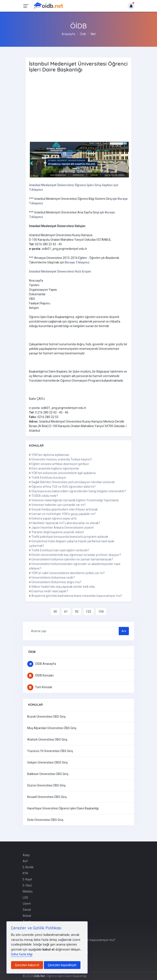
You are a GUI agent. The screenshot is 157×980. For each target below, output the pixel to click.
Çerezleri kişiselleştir (62, 965)
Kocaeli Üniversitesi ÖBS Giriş (47, 797)
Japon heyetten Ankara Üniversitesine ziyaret (62, 528)
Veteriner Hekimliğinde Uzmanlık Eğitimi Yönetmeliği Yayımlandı (75, 500)
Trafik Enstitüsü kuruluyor (49, 478)
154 (101, 612)
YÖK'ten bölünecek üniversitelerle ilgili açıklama (63, 473)
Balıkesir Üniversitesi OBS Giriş (48, 774)
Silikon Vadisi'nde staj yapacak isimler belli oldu (63, 587)
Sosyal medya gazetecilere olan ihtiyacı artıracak (65, 509)
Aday (26, 855)
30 (55, 612)
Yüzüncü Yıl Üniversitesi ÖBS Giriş (50, 751)
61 (66, 612)
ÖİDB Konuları (40, 675)
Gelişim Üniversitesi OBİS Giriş (47, 762)
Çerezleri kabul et (27, 965)
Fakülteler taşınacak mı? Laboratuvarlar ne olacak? (66, 523)
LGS (25, 898)
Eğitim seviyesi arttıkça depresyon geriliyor (60, 464)
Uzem (27, 904)
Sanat (27, 910)
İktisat (27, 916)
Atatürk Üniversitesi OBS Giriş (47, 739)
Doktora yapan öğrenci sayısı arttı (54, 518)
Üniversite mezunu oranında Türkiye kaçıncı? (62, 459)
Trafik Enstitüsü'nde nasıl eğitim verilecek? (60, 550)
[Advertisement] (79, 107)
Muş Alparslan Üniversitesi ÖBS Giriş (52, 728)
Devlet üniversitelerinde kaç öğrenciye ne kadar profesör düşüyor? (76, 555)
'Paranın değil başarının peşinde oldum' (58, 532)
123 (88, 612)
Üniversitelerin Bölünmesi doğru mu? (56, 582)
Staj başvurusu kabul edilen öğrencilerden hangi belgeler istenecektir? (79, 491)
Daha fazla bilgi (22, 954)
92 (77, 612)
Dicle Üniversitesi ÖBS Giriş (45, 820)
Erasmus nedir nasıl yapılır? (50, 591)
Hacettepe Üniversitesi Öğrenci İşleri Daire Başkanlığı (63, 808)
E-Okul (27, 885)
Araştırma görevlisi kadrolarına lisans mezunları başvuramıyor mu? (77, 596)
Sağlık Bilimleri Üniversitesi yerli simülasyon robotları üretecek (73, 482)
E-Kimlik (28, 867)
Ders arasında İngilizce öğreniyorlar (55, 468)
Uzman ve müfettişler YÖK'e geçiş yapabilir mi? (63, 514)
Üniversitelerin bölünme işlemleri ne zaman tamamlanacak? (72, 559)
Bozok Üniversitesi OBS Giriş (46, 717)
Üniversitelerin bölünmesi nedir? (53, 578)
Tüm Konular (40, 687)
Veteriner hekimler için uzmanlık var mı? (58, 505)
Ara (124, 631)
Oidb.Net (39, 976)
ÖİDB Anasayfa (42, 664)
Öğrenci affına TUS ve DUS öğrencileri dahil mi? (63, 487)
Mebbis (28, 891)
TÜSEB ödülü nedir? (45, 496)
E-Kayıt (27, 879)
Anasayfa (68, 34)
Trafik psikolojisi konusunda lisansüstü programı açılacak (70, 537)
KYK (25, 873)
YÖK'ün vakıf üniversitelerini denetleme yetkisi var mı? (68, 573)
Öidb (83, 34)
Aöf (25, 861)
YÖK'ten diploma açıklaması (50, 455)
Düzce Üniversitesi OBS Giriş (46, 785)
